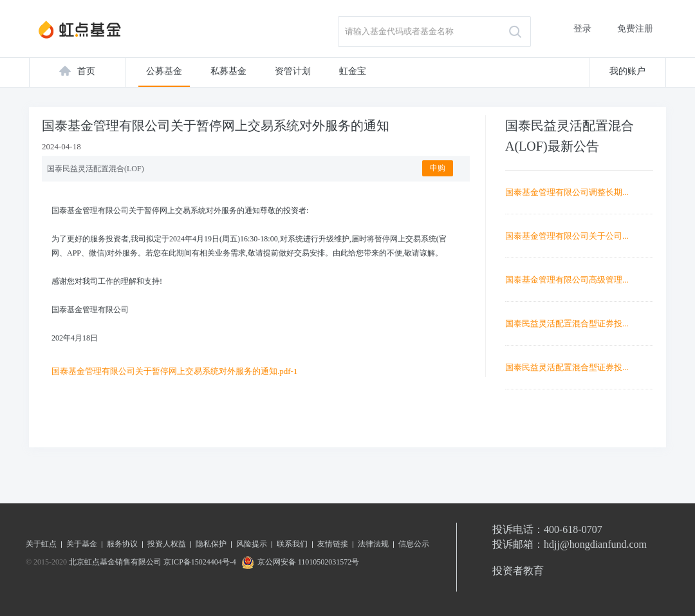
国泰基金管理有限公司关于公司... (567, 236)
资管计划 (293, 71)
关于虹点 (41, 544)
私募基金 (228, 71)
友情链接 (333, 544)
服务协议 (122, 544)
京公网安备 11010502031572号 (299, 562)
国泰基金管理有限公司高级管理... (567, 280)
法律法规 (373, 544)
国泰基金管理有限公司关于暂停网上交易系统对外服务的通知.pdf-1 (174, 371)
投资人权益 (167, 544)
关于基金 (82, 544)
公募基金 (164, 71)
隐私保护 (211, 544)
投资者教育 (518, 571)
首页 (86, 71)
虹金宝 (353, 71)
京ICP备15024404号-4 (200, 562)
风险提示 (252, 544)
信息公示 (414, 544)
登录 (582, 29)
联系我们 (292, 544)
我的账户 (627, 71)
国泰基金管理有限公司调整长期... (567, 192)
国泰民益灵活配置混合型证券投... (567, 323)
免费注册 (635, 29)
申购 (438, 168)
